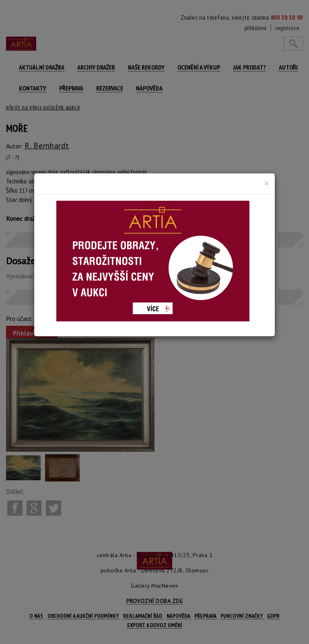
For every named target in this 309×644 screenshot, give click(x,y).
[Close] (267, 183)
